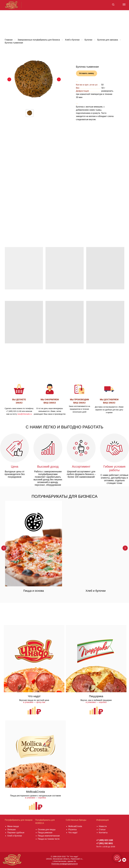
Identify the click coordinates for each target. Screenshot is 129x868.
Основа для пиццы (47, 829)
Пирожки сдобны (15, 833)
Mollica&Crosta (75, 826)
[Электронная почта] (124, 861)
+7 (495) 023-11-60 (14, 411)
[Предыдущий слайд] (9, 79)
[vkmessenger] (119, 861)
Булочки (88, 40)
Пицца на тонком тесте (49, 839)
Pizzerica (73, 829)
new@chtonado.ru (25, 414)
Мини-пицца (13, 826)
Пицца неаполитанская (49, 836)
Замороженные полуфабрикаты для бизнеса (39, 40)
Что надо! (73, 833)
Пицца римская (45, 833)
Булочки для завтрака (108, 40)
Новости (103, 826)
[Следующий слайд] (59, 79)
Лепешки (12, 829)
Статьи (102, 829)
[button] (113, 4)
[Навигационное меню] (124, 4)
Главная (9, 40)
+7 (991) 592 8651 (105, 843)
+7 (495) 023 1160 (105, 840)
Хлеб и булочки (72, 40)
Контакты (103, 833)
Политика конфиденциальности (64, 864)
